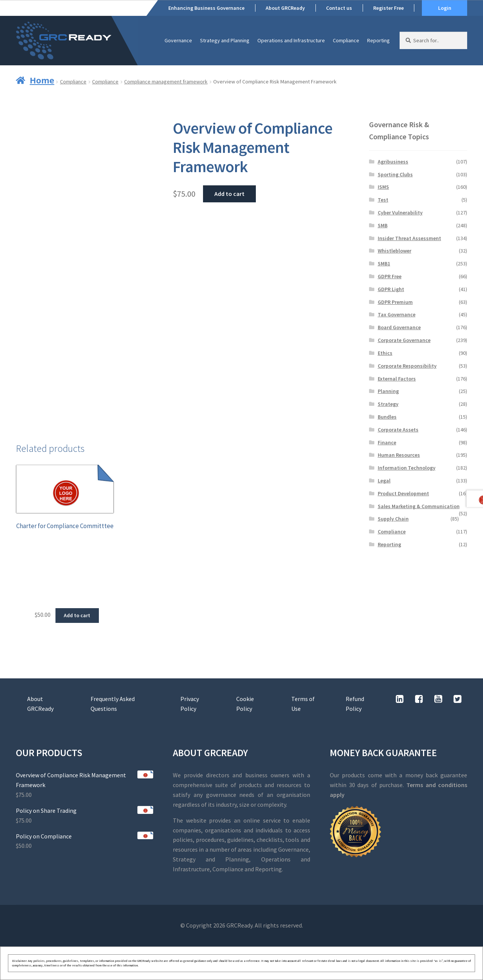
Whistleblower (395, 251)
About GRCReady (285, 8)
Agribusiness (393, 162)
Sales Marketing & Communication (419, 506)
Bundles (387, 417)
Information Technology (407, 468)
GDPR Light (391, 289)
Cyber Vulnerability (400, 213)
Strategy (388, 404)
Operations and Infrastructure (291, 40)
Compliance (346, 40)
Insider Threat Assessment (409, 238)
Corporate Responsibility (407, 366)
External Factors (397, 379)
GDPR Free (390, 276)
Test (383, 200)
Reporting (378, 40)
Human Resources (399, 455)
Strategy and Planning (225, 40)
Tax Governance (397, 314)
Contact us (339, 8)
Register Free (388, 8)
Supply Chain (393, 519)
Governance (178, 40)
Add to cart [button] (77, 615)
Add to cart (229, 194)
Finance (387, 442)
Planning (388, 391)
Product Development (403, 493)
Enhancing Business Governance (206, 8)
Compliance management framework (166, 82)
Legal (384, 481)
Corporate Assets (398, 430)
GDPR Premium (395, 302)
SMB (383, 225)
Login (445, 8)
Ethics (385, 353)
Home (42, 80)
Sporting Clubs (395, 174)
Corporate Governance (404, 340)
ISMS (383, 187)
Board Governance (399, 327)
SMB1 (384, 263)
